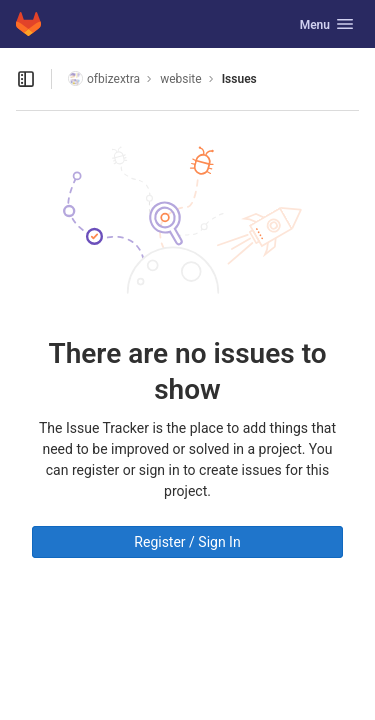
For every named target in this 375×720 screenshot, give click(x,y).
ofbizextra (104, 78)
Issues (239, 79)
